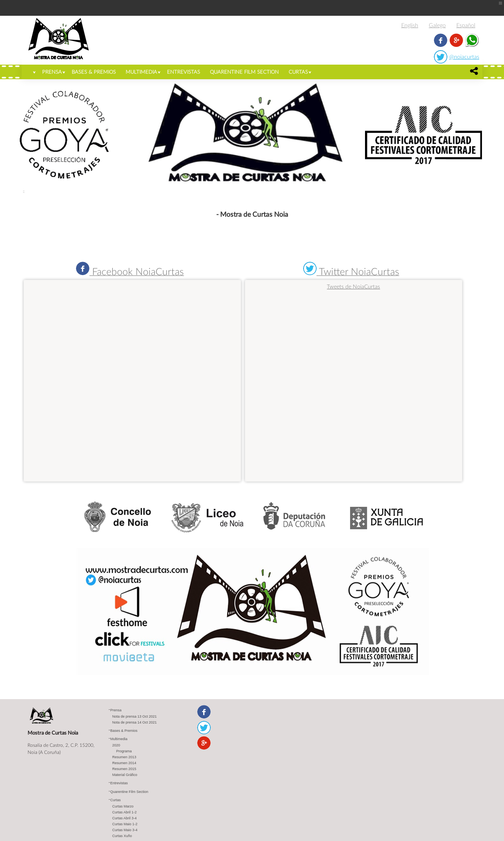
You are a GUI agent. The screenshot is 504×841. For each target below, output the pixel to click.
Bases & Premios (94, 72)
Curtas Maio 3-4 (125, 830)
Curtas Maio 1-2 (125, 824)
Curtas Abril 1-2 (124, 812)
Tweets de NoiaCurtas (353, 286)
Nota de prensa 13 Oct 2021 (134, 716)
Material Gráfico (125, 775)
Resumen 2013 (124, 757)
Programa (124, 751)
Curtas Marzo (123, 806)
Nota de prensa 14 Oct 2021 (134, 722)
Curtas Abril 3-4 (124, 818)
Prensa (52, 72)
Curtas (298, 72)
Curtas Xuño (122, 836)
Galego (437, 25)
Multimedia (141, 72)
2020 (116, 745)
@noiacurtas (464, 57)
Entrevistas (183, 72)
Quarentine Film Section (244, 72)
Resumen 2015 (124, 769)
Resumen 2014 (124, 763)
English (410, 25)
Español (466, 25)
